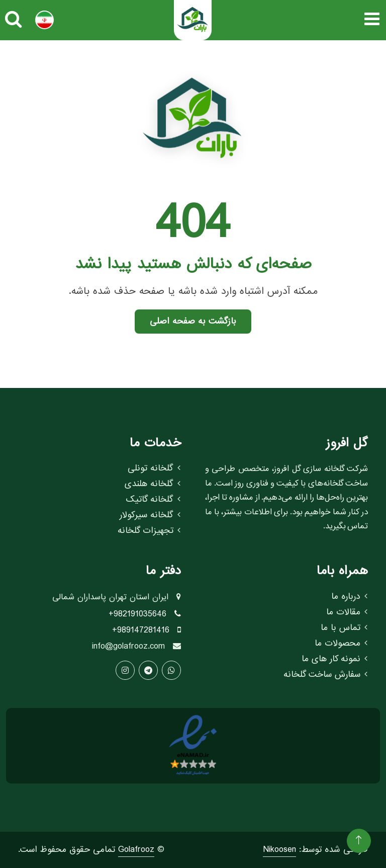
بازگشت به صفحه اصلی (193, 321)
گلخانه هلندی (153, 484)
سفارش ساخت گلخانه (325, 675)
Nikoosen (279, 850)
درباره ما (349, 597)
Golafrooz (136, 850)
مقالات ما (347, 612)
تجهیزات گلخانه (149, 531)
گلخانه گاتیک (153, 500)
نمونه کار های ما (334, 659)
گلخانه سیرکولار (150, 515)
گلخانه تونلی (154, 468)
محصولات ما (341, 644)
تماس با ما (344, 628)
